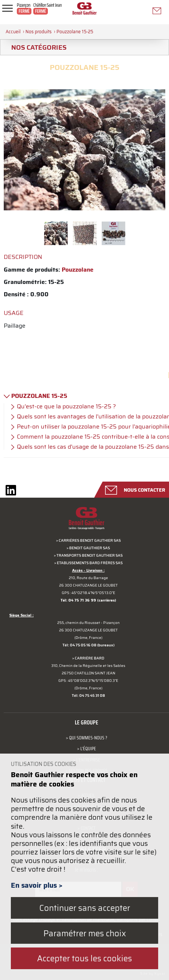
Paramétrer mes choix (85, 933)
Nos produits (39, 32)
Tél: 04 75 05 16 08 (79, 645)
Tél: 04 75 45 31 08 (88, 695)
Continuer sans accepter (85, 908)
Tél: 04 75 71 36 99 (78, 600)
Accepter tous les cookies (84, 958)
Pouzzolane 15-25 (75, 32)
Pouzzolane (78, 270)
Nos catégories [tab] (36, 47)
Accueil (13, 32)
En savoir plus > (37, 885)
